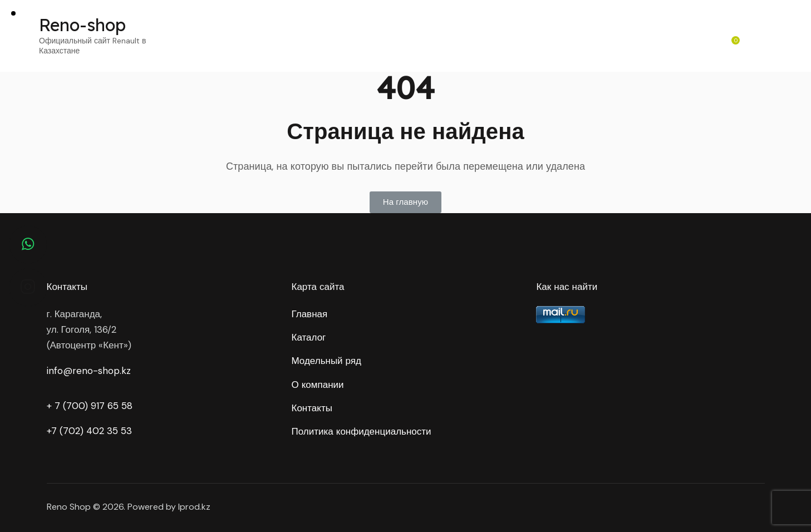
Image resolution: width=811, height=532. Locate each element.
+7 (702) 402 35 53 (89, 431)
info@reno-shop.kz (89, 371)
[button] (406, 202)
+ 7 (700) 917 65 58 (90, 406)
